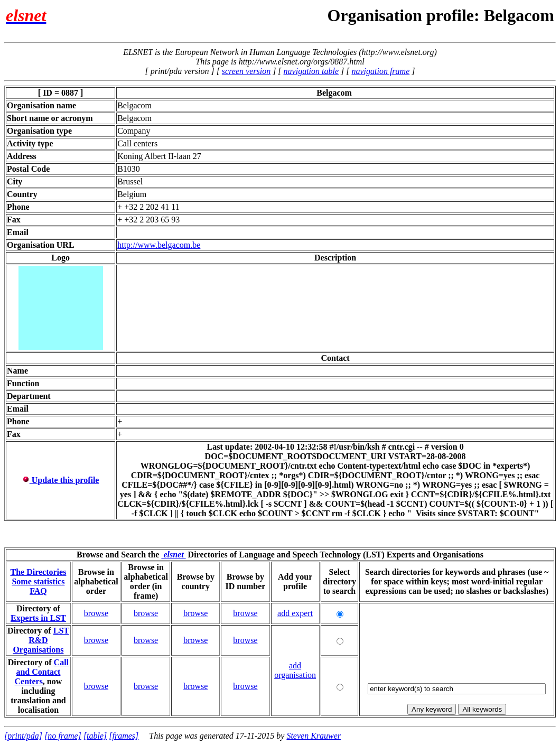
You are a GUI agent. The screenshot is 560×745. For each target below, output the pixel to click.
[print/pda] (23, 736)
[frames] (124, 736)
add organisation (295, 670)
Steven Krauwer (314, 736)
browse (96, 613)
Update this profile (61, 480)
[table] (95, 736)
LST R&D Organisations (41, 640)
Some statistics (38, 581)
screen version (246, 71)
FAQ (38, 591)
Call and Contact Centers (42, 672)
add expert (295, 613)
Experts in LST (38, 618)
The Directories (38, 572)
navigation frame (380, 71)
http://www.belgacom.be (159, 245)
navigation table (311, 71)
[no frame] (63, 736)
